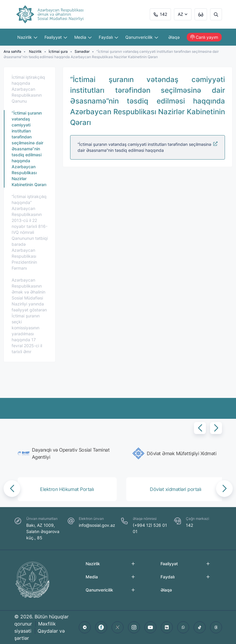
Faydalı (108, 37)
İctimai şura (58, 51)
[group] (65, 453)
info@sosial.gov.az (97, 525)
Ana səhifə (12, 51)
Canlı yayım (204, 37)
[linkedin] (167, 627)
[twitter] (118, 627)
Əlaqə (174, 37)
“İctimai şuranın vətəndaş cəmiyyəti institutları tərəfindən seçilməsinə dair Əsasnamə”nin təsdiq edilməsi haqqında (148, 147)
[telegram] (85, 627)
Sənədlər (82, 51)
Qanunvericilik (142, 37)
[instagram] (134, 627)
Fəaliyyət (56, 37)
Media (83, 37)
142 (160, 14)
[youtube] (150, 627)
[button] (200, 428)
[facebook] (101, 627)
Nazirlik (27, 37)
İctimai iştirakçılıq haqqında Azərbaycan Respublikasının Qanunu (28, 89)
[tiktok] (200, 627)
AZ (181, 14)
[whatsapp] (183, 627)
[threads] (216, 627)
